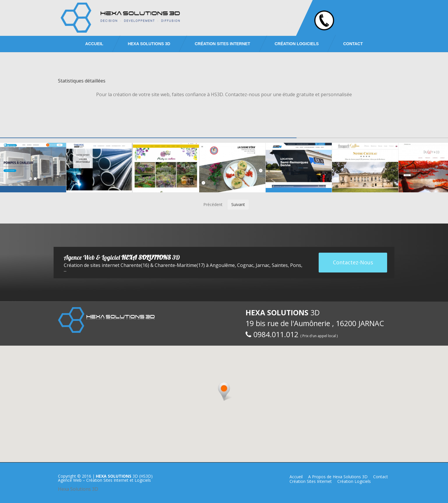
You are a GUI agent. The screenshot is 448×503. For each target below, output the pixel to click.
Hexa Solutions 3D (78, 489)
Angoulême (222, 265)
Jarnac (263, 265)
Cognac (245, 265)
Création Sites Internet (222, 44)
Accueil (94, 44)
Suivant (238, 204)
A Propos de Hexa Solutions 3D (338, 477)
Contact (353, 44)
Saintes (280, 265)
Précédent (213, 204)
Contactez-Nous (353, 262)
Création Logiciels (297, 44)
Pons (296, 265)
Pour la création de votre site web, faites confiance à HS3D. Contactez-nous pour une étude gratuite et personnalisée (224, 94)
